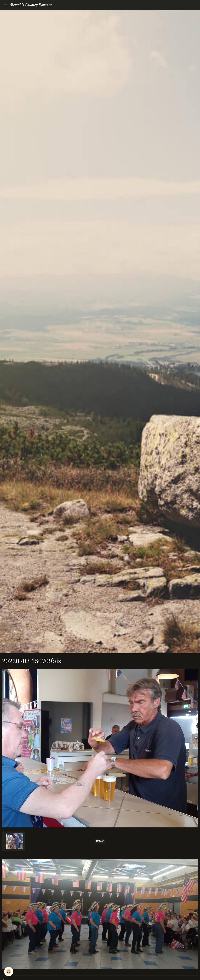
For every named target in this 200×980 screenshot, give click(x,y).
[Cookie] (9, 972)
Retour (100, 841)
